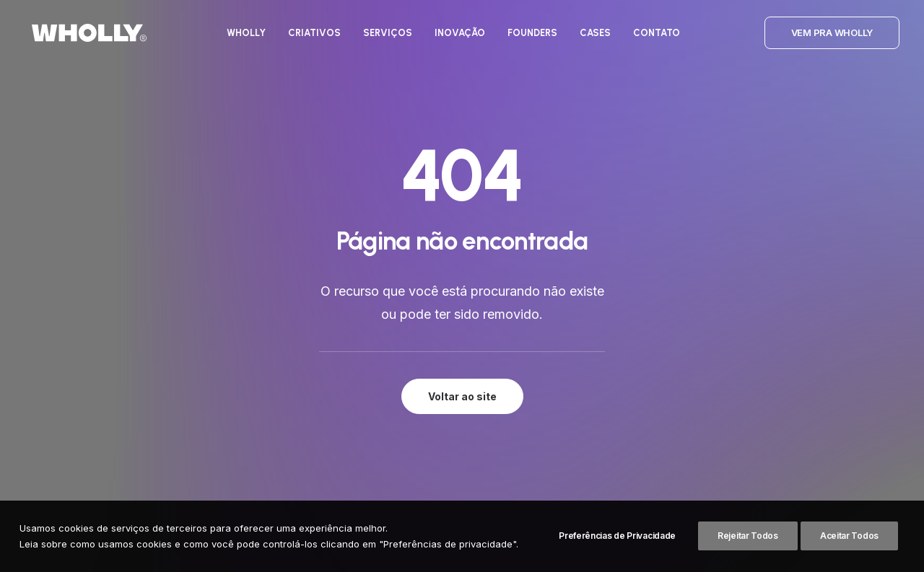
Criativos (314, 35)
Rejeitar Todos (748, 551)
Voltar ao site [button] (462, 370)
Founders (532, 35)
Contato (657, 35)
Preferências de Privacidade (617, 551)
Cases (595, 35)
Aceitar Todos (849, 551)
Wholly (246, 35)
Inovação (460, 35)
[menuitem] (246, 35)
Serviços (388, 35)
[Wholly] (82, 35)
